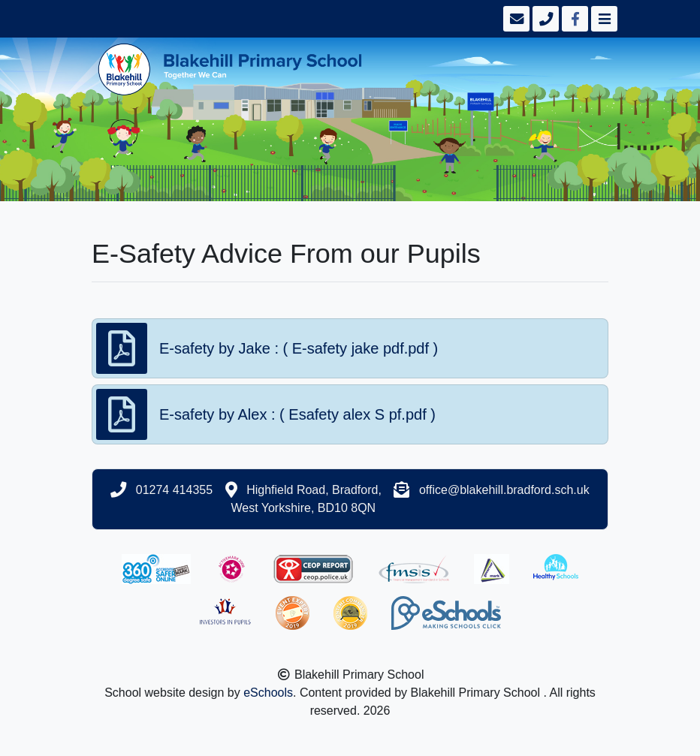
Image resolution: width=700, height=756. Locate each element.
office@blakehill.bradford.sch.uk (504, 490)
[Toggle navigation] (603, 19)
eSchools (268, 693)
